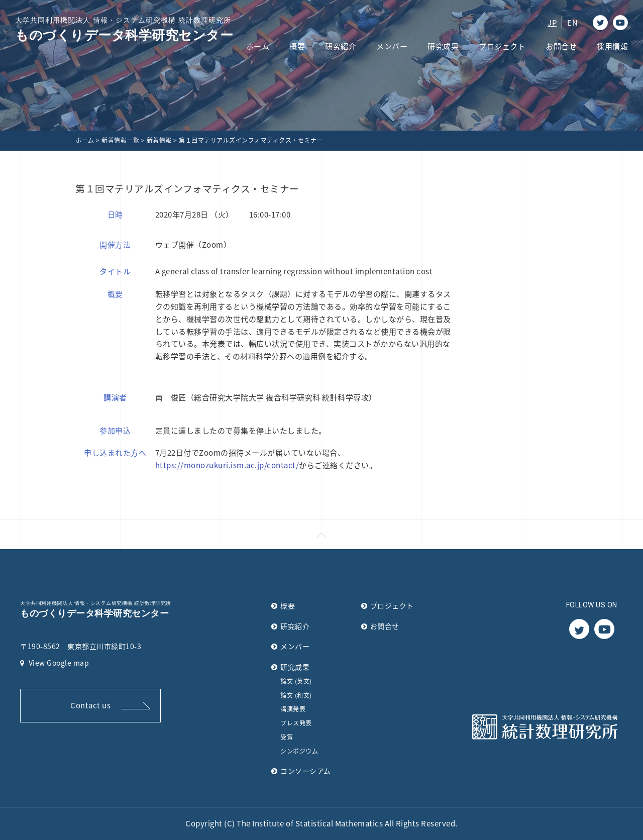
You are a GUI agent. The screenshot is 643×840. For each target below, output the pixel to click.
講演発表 (293, 709)
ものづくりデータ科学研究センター (124, 29)
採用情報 (612, 46)
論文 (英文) (296, 681)
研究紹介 (341, 46)
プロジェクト (502, 46)
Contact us (90, 705)
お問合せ (561, 46)
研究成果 (443, 46)
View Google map (55, 663)
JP (552, 23)
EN (572, 23)
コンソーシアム (306, 771)
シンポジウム (299, 751)
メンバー (392, 46)
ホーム (258, 46)
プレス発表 (296, 723)
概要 (297, 46)
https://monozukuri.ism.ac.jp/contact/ (227, 465)
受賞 (287, 737)
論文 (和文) (296, 695)
